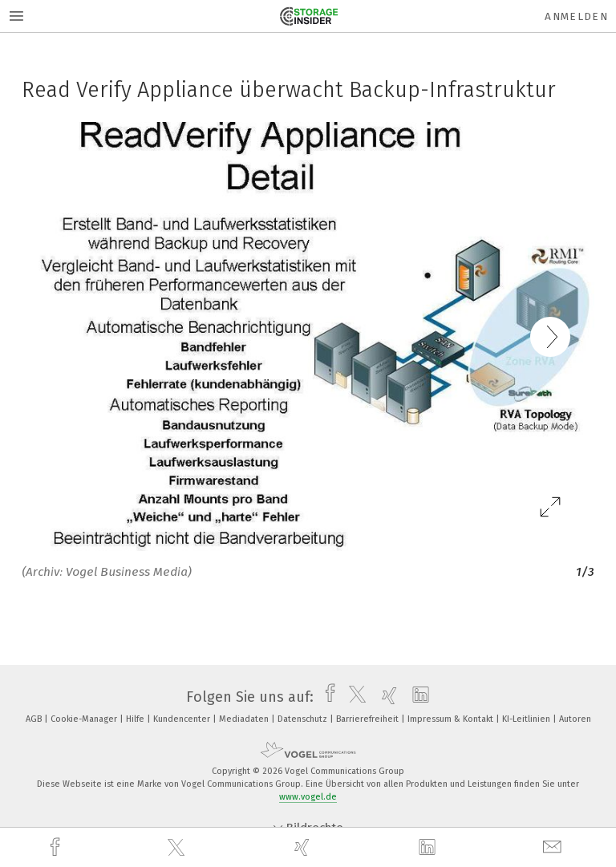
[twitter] (178, 848)
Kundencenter (183, 719)
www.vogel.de (308, 797)
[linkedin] (429, 848)
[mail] (554, 847)
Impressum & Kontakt (452, 719)
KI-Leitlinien (527, 719)
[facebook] (57, 847)
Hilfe (136, 719)
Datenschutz (304, 719)
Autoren (575, 719)
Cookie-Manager (85, 719)
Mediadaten (245, 719)
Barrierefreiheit (369, 719)
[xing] (304, 847)
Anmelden (576, 16)
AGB (35, 719)
